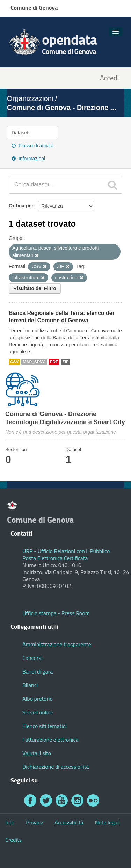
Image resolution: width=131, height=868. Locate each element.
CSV (14, 362)
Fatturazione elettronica (50, 740)
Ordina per (21, 206)
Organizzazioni (30, 98)
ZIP (65, 362)
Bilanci (30, 685)
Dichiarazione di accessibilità (56, 767)
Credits (13, 840)
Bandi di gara (38, 671)
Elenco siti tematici (44, 726)
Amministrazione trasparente (57, 644)
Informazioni (28, 159)
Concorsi (32, 658)
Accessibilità (69, 822)
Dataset (20, 133)
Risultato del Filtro (35, 288)
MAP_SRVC (34, 362)
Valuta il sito (37, 753)
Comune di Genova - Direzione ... (61, 108)
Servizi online (38, 712)
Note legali (108, 822)
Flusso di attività (32, 146)
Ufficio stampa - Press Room (56, 613)
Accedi (109, 78)
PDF (54, 362)
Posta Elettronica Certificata (55, 558)
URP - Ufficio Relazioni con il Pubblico (66, 551)
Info (10, 822)
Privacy (34, 822)
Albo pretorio (38, 699)
